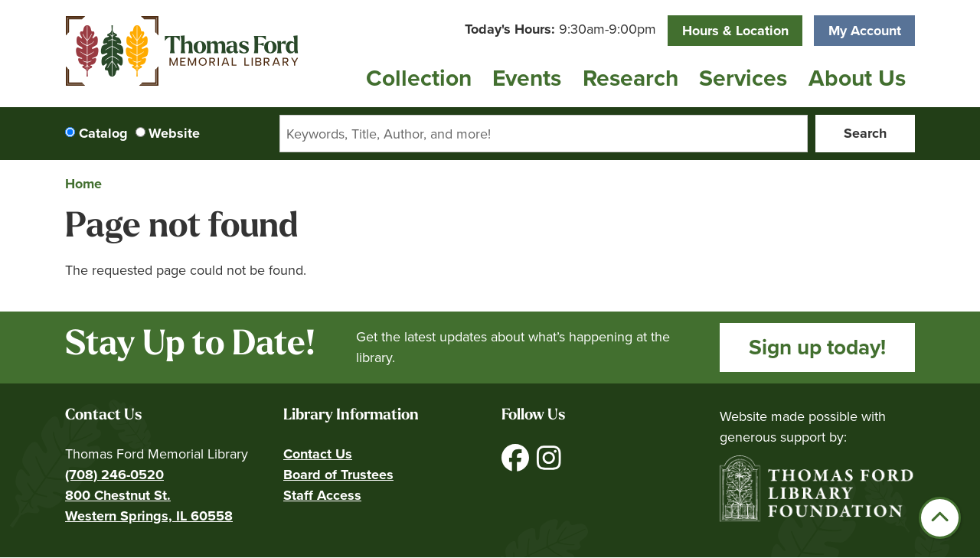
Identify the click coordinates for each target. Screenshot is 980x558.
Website (174, 133)
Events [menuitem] (527, 78)
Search (865, 133)
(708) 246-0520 (114, 475)
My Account (865, 31)
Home (83, 184)
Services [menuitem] (743, 78)
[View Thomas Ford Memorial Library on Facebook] (517, 464)
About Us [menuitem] (857, 78)
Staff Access (322, 495)
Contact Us (318, 454)
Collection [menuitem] (419, 78)
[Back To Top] (940, 518)
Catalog (103, 133)
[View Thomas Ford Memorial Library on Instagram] (549, 464)
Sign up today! (817, 347)
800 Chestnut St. (118, 495)
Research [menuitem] (630, 78)
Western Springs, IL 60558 (149, 516)
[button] (560, 29)
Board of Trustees (338, 475)
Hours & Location (735, 31)
